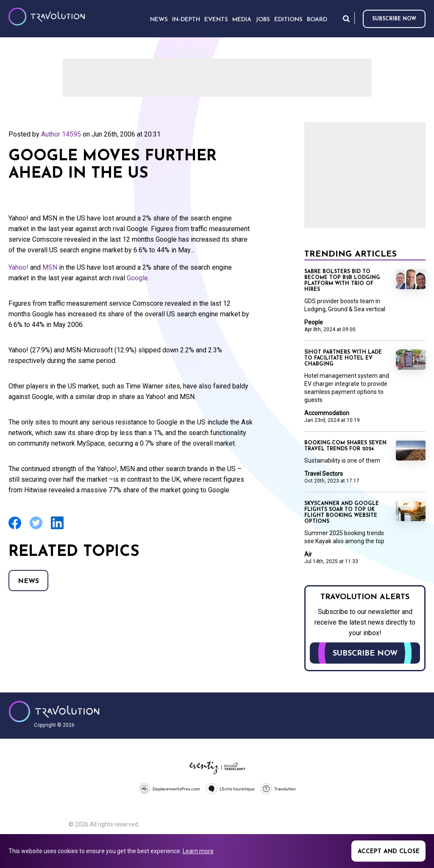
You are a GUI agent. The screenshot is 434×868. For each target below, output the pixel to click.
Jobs (263, 20)
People (314, 322)
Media (242, 20)
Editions (288, 20)
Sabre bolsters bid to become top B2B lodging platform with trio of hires (342, 281)
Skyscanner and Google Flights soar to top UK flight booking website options (342, 513)
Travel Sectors (324, 474)
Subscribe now (394, 19)
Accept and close (389, 852)
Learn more (198, 851)
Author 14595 (61, 134)
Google (137, 278)
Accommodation (327, 413)
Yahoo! (18, 267)
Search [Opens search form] (346, 18)
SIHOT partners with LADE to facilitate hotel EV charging (343, 358)
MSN (50, 267)
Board (317, 20)
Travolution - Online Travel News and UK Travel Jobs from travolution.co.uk (54, 712)
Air (308, 554)
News (28, 581)
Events (216, 20)
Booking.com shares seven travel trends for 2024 (345, 446)
